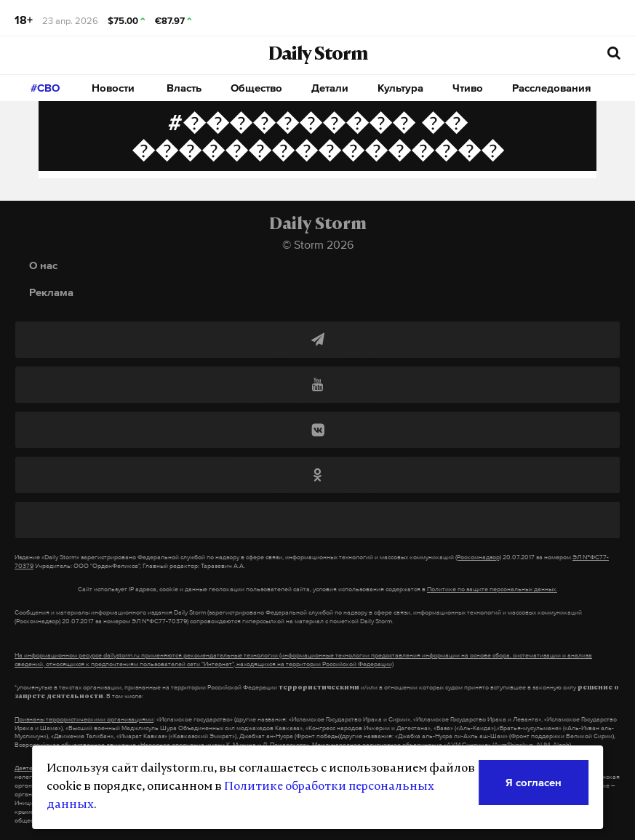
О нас (43, 265)
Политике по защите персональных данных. (492, 589)
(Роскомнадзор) (478, 557)
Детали (330, 88)
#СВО (45, 88)
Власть (184, 88)
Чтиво (468, 88)
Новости (113, 88)
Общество (256, 88)
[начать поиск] (614, 54)
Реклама (51, 292)
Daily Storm (318, 55)
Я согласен (534, 782)
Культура (400, 88)
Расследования (552, 88)
